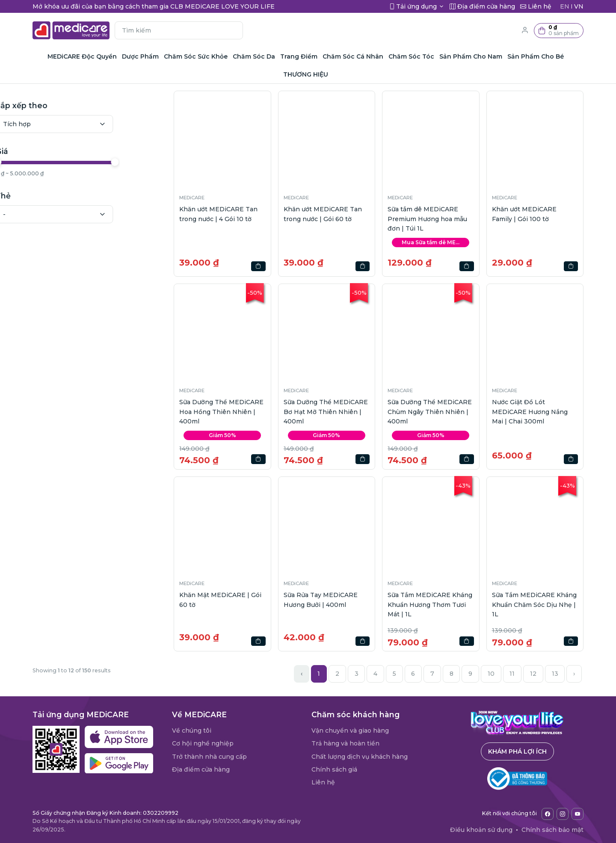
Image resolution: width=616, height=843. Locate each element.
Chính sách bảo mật (552, 830)
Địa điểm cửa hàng (201, 769)
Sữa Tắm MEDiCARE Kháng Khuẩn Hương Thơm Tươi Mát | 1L (430, 605)
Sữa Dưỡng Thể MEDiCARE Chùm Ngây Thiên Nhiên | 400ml (430, 412)
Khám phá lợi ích (517, 751)
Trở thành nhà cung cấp (209, 757)
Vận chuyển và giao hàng (350, 731)
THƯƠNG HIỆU (306, 74)
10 (491, 674)
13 (555, 674)
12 (533, 674)
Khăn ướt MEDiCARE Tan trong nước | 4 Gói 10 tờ (218, 214)
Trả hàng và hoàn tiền (345, 743)
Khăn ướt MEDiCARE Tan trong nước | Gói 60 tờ (323, 214)
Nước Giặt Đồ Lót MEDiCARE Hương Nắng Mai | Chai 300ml (530, 412)
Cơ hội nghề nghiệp (203, 743)
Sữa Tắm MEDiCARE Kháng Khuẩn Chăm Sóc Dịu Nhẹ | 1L (534, 605)
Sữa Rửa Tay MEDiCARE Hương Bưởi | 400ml (321, 600)
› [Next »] (574, 674)
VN (579, 6)
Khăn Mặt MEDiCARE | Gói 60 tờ (220, 600)
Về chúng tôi (192, 731)
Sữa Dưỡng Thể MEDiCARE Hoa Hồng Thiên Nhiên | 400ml (221, 412)
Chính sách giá (334, 769)
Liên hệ (323, 782)
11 (512, 674)
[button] (559, 31)
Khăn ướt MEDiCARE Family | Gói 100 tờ (524, 214)
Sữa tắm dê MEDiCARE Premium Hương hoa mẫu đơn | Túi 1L (427, 219)
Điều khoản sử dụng (481, 830)
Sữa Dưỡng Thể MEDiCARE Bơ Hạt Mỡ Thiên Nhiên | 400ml (326, 412)
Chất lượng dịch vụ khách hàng (360, 757)
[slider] (38, 162)
